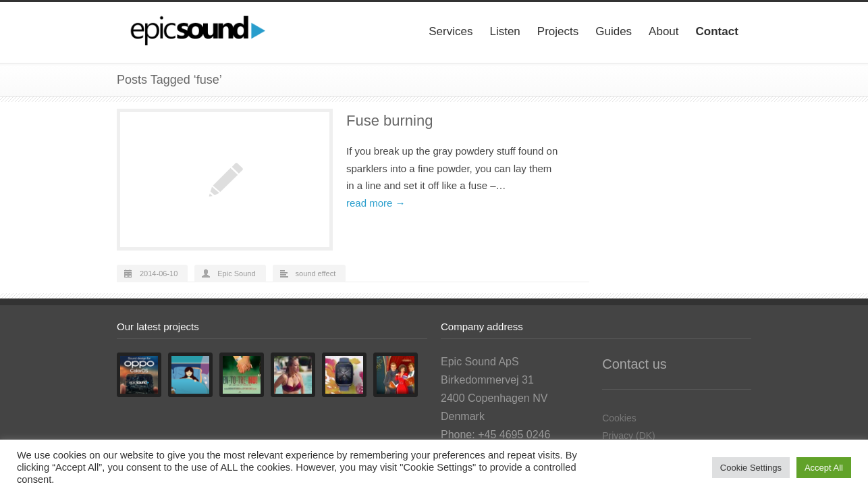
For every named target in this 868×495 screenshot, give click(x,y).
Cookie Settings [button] (751, 468)
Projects (558, 31)
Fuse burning (389, 121)
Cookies (619, 418)
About (663, 31)
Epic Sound (236, 273)
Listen (505, 31)
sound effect (316, 273)
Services (451, 31)
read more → (376, 203)
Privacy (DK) (629, 436)
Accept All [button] (824, 468)
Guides (614, 31)
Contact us (634, 364)
